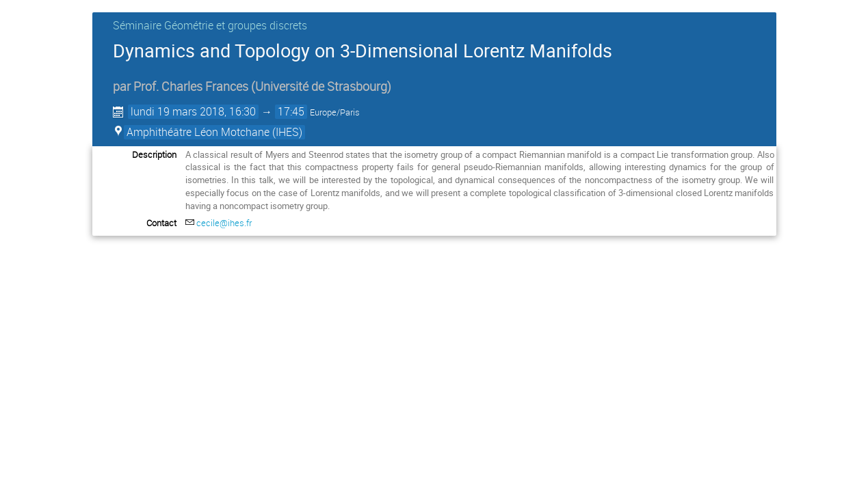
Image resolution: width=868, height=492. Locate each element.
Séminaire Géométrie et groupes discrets (210, 25)
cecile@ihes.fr (224, 223)
